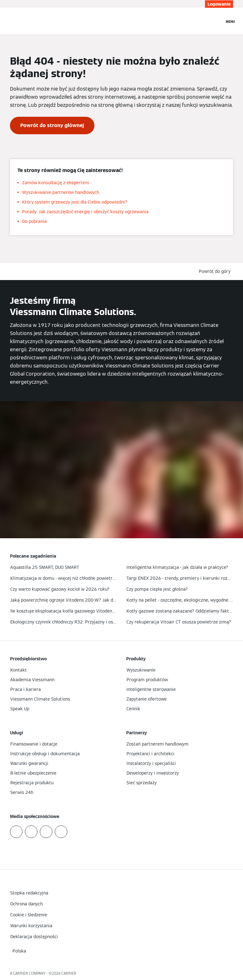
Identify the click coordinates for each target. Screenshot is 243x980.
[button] (216, 271)
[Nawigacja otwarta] (230, 21)
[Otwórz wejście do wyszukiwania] (217, 21)
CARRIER (69, 973)
